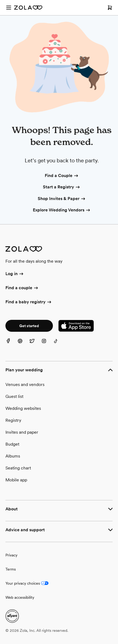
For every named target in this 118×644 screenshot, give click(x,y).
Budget (12, 444)
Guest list (14, 396)
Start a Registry (62, 187)
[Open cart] (110, 8)
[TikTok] (59, 344)
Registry (13, 420)
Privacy (11, 555)
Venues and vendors (25, 384)
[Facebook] (11, 344)
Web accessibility (20, 597)
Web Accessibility (0, 0)
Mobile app (16, 480)
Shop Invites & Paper (62, 199)
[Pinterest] (23, 344)
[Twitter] (35, 344)
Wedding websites (23, 408)
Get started (29, 326)
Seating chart (18, 468)
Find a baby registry (29, 302)
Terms (11, 569)
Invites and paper (22, 432)
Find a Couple (62, 176)
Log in (15, 274)
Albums (13, 456)
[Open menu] (9, 8)
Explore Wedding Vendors (62, 210)
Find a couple (22, 288)
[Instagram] (47, 344)
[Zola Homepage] (28, 8)
